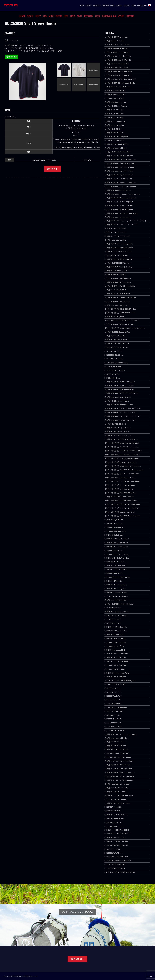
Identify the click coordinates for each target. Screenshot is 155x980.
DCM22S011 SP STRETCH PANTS (116, 841)
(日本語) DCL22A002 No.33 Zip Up (116, 788)
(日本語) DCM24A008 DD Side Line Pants (119, 386)
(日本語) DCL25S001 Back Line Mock (117, 332)
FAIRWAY (30, 16)
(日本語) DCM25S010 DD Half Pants (117, 294)
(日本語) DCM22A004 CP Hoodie (116, 746)
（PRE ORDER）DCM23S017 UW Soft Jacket (120, 681)
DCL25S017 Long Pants (113, 351)
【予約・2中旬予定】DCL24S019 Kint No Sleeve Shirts (124, 470)
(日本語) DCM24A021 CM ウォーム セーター (120, 420)
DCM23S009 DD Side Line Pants (116, 654)
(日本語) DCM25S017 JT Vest (115, 317)
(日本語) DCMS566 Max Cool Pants (117, 68)
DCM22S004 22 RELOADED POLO (116, 815)
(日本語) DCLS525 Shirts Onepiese (117, 144)
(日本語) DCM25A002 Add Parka (116, 148)
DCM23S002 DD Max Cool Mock (116, 631)
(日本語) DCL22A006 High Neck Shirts (118, 803)
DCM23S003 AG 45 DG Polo (114, 635)
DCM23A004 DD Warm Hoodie (115, 531)
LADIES (73, 16)
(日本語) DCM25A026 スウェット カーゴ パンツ (121, 225)
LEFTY (66, 16)
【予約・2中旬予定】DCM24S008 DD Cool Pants (122, 455)
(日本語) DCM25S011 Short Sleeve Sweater (120, 297)
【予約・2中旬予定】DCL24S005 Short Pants (121, 493)
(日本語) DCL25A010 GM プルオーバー (118, 263)
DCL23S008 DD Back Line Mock (116, 707)
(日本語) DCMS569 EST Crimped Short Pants (120, 79)
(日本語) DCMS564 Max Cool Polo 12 (118, 60)
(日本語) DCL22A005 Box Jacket (116, 799)
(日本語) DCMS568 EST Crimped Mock (118, 75)
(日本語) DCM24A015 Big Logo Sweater (119, 405)
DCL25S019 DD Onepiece (114, 359)
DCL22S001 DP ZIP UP (112, 849)
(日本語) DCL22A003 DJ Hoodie (115, 792)
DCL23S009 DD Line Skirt (113, 711)
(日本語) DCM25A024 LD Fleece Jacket (118, 217)
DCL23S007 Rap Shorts (113, 704)
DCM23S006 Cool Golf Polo (114, 646)
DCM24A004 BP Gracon (113, 378)
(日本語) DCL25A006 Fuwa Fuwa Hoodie (119, 248)
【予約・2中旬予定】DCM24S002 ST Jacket (120, 309)
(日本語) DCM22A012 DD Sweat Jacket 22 (119, 776)
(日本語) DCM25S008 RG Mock (115, 290)
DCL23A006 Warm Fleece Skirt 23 (116, 615)
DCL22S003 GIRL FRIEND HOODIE (116, 857)
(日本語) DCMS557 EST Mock (115, 41)
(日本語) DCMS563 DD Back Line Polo (118, 56)
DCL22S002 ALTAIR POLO (114, 853)
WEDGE (52, 16)
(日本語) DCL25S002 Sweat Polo (116, 336)
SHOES (97, 16)
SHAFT (80, 16)
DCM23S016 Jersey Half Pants (115, 677)
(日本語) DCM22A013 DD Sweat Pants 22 (119, 780)
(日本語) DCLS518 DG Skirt (114, 133)
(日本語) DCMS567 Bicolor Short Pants (118, 71)
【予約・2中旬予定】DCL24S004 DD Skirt (119, 489)
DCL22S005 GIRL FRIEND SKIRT (115, 864)
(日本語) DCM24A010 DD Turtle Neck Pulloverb (121, 393)
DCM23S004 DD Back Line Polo (116, 638)
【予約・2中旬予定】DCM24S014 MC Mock (120, 478)
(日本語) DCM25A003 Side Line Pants (118, 152)
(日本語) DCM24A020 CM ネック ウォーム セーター (123, 416)
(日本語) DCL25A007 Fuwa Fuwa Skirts (118, 251)
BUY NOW (52, 169)
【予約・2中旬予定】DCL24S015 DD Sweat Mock (122, 504)
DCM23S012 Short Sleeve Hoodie (117, 661)
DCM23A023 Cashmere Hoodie (116, 592)
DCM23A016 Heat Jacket (113, 573)
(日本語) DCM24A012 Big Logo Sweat (118, 397)
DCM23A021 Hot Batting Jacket (116, 585)
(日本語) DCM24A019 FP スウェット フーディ (121, 412)
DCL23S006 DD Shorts (113, 700)
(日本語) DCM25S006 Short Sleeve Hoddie (120, 286)
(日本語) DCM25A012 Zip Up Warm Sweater (120, 186)
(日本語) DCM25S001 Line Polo (115, 274)
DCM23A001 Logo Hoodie (114, 520)
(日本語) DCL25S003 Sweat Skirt (116, 340)
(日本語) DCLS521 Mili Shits (114, 140)
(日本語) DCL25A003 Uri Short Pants (117, 236)
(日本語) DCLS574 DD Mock (114, 110)
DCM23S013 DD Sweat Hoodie (116, 665)
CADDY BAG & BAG (109, 16)
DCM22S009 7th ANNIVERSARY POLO (118, 834)
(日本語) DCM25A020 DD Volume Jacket (119, 202)
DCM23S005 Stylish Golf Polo (115, 642)
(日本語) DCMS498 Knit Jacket (115, 91)
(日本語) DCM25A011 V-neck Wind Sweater (120, 183)
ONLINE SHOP (142, 5)
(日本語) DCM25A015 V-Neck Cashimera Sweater (122, 194)
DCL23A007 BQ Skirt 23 (113, 619)
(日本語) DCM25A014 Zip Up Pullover (118, 190)
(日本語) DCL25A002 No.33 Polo (116, 232)
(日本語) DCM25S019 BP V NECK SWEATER (120, 324)
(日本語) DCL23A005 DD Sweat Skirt (117, 612)
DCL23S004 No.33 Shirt (113, 692)
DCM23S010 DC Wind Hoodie (115, 658)
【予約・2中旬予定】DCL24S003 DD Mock (120, 485)
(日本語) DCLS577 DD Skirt (114, 117)
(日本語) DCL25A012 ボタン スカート (118, 271)
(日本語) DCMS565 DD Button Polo (117, 64)
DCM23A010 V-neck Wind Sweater (117, 554)
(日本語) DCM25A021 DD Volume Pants (119, 206)
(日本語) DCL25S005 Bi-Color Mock (117, 343)
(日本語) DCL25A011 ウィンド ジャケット (119, 267)
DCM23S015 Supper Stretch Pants (117, 673)
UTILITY (38, 16)
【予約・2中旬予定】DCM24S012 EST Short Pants (123, 466)
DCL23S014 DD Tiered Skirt (115, 730)
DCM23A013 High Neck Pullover (116, 562)
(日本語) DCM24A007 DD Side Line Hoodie (120, 382)
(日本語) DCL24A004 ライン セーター (118, 428)
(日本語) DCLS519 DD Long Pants (116, 137)
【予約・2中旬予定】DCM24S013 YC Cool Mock (122, 474)
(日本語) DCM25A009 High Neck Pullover (119, 175)
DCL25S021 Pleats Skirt (113, 366)
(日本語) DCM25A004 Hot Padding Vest (119, 156)
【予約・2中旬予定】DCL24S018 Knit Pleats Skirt (122, 516)
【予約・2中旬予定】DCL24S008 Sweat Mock (121, 501)
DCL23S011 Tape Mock (113, 719)
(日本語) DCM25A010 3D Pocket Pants (118, 179)
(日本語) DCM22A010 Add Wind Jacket (118, 769)
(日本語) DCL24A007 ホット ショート (118, 432)
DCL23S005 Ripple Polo (113, 696)
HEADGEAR (130, 16)
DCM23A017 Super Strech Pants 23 (117, 577)
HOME (82, 5)
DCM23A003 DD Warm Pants (115, 527)
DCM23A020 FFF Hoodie (113, 581)
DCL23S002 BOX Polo (112, 688)
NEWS (112, 5)
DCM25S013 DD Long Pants (114, 98)
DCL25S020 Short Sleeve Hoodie (116, 363)
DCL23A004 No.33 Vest (113, 608)
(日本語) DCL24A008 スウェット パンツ (118, 435)
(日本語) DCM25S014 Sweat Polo (116, 305)
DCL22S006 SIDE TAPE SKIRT (115, 868)
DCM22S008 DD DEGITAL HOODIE (117, 830)
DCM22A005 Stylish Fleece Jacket (117, 750)
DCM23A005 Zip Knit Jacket (114, 535)
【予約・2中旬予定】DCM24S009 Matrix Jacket (121, 458)
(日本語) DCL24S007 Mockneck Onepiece (119, 497)
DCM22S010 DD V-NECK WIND (115, 838)
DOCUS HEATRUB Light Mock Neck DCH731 (120, 872)
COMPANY (119, 5)
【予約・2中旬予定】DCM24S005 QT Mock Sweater (123, 451)
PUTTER (59, 16)
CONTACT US (77, 959)
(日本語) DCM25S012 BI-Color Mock (117, 301)
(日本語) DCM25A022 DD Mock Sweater (119, 209)
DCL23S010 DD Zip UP (112, 715)
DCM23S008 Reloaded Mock (115, 650)
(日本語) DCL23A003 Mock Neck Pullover (119, 604)
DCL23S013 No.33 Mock (113, 727)
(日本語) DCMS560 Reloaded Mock (117, 48)
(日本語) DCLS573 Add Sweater (116, 106)
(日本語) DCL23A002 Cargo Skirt (116, 600)
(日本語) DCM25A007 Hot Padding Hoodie (120, 167)
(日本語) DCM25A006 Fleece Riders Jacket (119, 163)
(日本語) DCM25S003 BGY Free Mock (118, 282)
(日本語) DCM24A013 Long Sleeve (117, 401)
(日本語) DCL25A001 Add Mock (115, 229)
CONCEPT (88, 5)
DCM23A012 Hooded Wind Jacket (117, 558)
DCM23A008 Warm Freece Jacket (116, 546)
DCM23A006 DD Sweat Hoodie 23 (117, 539)
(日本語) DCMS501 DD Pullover (116, 94)
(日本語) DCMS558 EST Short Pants (117, 45)
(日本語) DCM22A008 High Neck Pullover (119, 761)
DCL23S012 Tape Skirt (113, 723)
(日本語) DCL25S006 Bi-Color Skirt (117, 347)
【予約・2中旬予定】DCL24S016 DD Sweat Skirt (122, 508)
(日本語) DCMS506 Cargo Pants (116, 102)
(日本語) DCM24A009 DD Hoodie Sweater (119, 389)
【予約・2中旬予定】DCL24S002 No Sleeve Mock (122, 481)
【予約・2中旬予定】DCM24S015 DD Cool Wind (122, 320)
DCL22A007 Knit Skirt (113, 807)
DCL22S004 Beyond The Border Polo (118, 861)
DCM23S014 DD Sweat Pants (115, 669)
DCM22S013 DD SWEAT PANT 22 (116, 845)
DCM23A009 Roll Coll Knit (114, 550)
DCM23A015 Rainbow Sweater (116, 569)
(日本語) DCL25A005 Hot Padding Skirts (119, 244)
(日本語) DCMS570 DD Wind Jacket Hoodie (120, 83)
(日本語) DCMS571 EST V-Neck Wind (117, 87)
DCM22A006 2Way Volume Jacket (117, 753)
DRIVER (22, 16)
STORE (134, 5)
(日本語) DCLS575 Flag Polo (114, 114)
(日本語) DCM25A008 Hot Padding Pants (119, 171)
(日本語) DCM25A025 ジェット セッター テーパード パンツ (125, 221)
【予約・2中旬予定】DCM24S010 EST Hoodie (121, 462)
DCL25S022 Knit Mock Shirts (115, 370)
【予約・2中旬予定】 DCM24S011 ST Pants (120, 313)
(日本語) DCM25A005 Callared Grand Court (120, 160)
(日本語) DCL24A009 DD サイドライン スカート (121, 439)
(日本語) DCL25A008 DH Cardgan (116, 255)
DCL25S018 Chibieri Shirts (114, 355)
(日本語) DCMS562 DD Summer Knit (117, 52)
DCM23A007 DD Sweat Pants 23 (116, 543)
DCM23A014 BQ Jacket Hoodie (115, 566)
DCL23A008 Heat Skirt (112, 623)
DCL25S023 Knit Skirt (112, 374)
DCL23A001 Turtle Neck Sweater (116, 596)
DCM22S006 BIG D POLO (113, 822)
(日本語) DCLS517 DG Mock (114, 129)
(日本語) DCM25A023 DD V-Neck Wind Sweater (121, 213)
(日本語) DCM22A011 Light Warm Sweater (120, 773)
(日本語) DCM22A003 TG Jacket (116, 742)
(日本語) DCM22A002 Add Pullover (117, 738)
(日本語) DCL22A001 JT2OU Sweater (117, 784)
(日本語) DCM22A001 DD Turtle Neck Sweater (121, 734)
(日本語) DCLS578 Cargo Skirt (115, 121)
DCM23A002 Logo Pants (113, 523)
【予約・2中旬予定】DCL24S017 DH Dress (120, 512)
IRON (45, 16)
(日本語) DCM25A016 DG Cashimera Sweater (121, 198)
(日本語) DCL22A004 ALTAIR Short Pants (119, 795)
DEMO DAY (105, 5)
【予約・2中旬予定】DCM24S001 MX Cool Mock (122, 443)
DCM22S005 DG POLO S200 (114, 818)
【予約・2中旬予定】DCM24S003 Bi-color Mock (122, 447)
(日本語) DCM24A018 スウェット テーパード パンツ (123, 409)
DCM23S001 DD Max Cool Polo (116, 627)
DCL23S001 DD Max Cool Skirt (115, 684)
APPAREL (121, 16)
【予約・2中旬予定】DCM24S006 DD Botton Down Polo (125, 328)
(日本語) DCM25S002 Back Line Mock (118, 278)
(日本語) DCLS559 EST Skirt (114, 125)
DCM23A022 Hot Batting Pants (115, 589)
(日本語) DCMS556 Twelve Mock (116, 37)
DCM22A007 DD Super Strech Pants (118, 757)
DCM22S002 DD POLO (112, 811)
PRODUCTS (97, 5)
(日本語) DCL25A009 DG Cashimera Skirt (119, 259)
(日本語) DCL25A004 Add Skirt (115, 240)
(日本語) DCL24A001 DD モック (115, 424)
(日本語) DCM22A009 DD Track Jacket (118, 765)
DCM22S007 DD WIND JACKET (115, 826)
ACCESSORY (88, 16)
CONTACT (127, 5)
